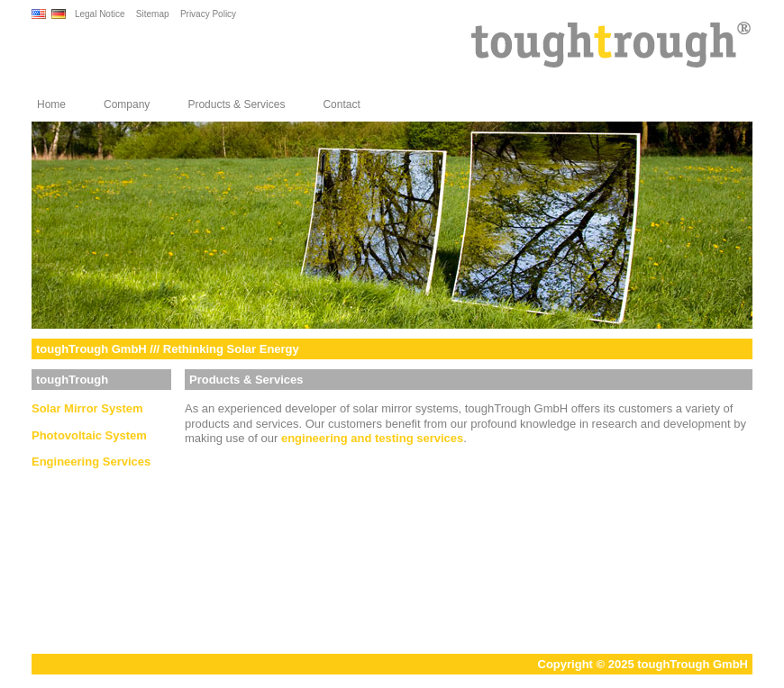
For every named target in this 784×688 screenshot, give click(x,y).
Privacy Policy (208, 14)
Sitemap (153, 14)
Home (51, 104)
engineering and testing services (372, 438)
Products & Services (236, 104)
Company (127, 104)
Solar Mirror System (87, 408)
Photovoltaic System (89, 435)
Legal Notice (100, 14)
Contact (341, 104)
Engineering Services (91, 462)
